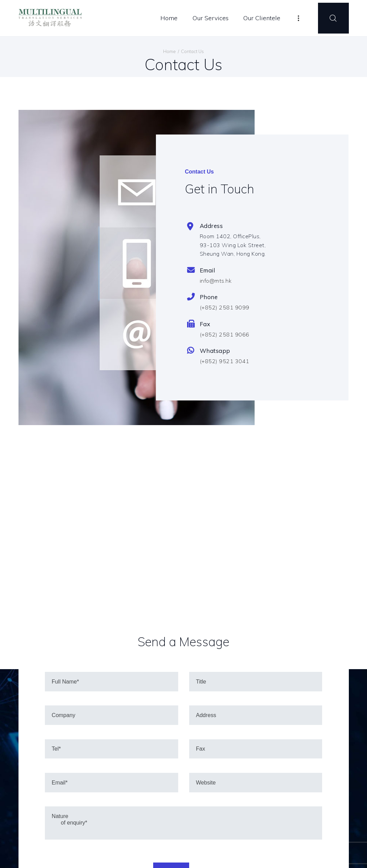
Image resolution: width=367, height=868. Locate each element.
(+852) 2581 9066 (225, 334)
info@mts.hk (216, 281)
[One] (183, 564)
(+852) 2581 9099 (225, 307)
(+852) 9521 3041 (225, 361)
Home (169, 51)
